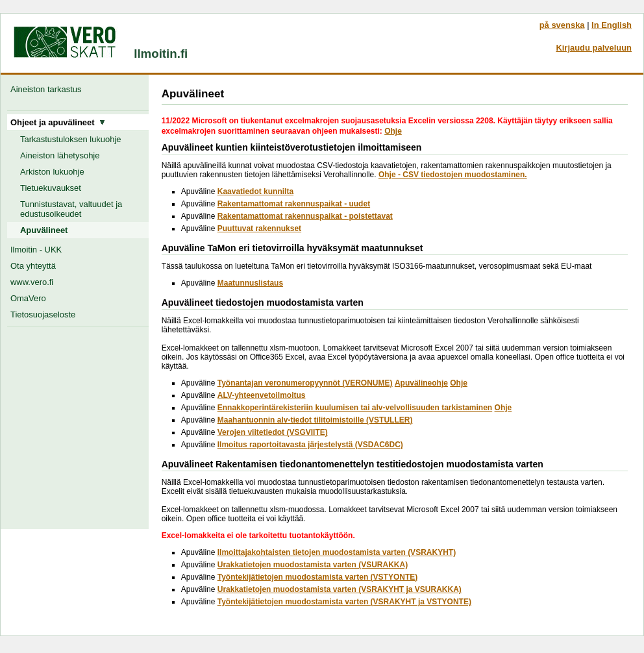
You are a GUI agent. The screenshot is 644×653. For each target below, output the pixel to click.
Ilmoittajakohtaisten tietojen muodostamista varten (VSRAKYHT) (337, 552)
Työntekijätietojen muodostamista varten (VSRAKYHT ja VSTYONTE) (344, 602)
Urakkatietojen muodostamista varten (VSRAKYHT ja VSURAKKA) (340, 589)
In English (612, 25)
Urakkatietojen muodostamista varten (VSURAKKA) (313, 565)
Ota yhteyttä (33, 266)
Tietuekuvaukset (51, 188)
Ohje (393, 131)
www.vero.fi (32, 282)
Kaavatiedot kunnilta (255, 191)
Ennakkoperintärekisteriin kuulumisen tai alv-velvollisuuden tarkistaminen (355, 408)
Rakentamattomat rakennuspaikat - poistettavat (305, 216)
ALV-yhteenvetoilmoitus (262, 395)
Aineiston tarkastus (48, 89)
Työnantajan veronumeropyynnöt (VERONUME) (305, 383)
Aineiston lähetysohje (60, 155)
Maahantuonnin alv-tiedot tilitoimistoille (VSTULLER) (315, 420)
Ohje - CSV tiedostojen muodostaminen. (453, 175)
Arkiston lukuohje (52, 172)
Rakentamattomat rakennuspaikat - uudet (294, 204)
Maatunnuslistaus (250, 283)
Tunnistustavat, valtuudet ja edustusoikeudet (71, 209)
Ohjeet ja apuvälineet (58, 122)
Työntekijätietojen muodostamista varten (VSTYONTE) (318, 577)
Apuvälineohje (421, 383)
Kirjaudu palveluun (594, 48)
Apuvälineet (44, 230)
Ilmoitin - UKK (36, 250)
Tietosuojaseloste (43, 314)
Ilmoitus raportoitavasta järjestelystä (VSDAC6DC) (310, 445)
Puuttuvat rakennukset (259, 228)
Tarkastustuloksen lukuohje (71, 139)
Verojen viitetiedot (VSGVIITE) (273, 432)
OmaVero (28, 298)
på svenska (562, 25)
